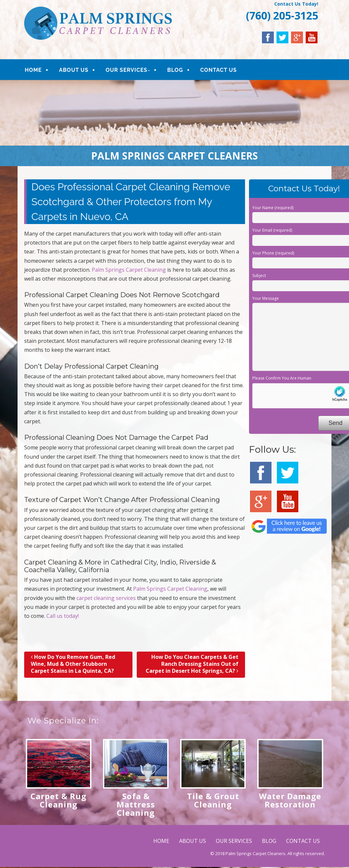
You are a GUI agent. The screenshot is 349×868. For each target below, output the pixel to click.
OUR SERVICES (126, 70)
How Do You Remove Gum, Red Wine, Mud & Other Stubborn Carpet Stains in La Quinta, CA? (73, 664)
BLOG (175, 70)
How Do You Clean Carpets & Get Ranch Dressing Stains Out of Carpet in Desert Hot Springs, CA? (192, 664)
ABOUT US (74, 70)
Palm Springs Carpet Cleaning (129, 270)
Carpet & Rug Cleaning (58, 800)
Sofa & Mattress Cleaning (136, 804)
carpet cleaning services (106, 598)
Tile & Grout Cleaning (213, 800)
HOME (33, 70)
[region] (174, 123)
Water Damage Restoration (290, 800)
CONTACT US (218, 70)
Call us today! (63, 616)
